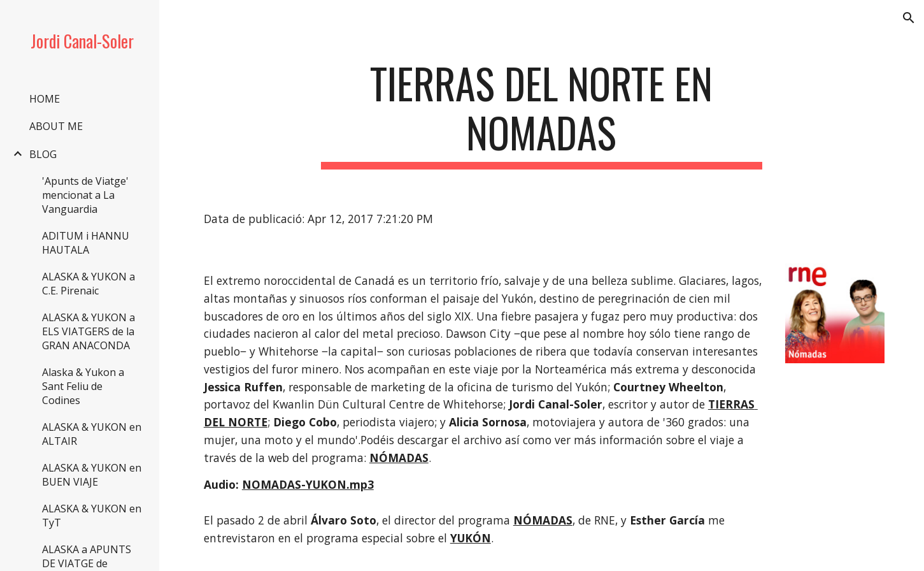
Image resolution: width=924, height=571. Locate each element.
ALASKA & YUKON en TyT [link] (92, 516)
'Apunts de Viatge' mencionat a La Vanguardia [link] (85, 195)
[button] (909, 18)
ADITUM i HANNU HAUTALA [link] (86, 243)
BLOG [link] (43, 154)
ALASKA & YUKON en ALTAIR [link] (92, 434)
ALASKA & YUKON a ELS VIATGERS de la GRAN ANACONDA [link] (89, 331)
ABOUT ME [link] (56, 126)
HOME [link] (45, 99)
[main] (542, 114)
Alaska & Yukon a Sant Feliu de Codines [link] (83, 386)
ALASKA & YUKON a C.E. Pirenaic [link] (89, 284)
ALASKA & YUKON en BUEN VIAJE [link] (92, 475)
